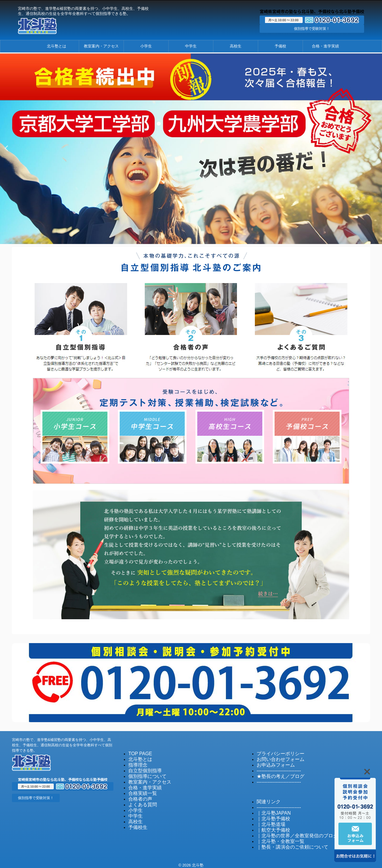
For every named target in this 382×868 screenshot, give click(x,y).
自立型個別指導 (142, 768)
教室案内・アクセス (101, 46)
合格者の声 (138, 795)
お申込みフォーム (272, 763)
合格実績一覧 (140, 790)
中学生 (191, 46)
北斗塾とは (57, 46)
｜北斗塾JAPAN (271, 809)
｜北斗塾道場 (268, 820)
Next (376, 148)
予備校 (280, 46)
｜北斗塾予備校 (270, 814)
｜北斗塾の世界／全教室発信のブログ (290, 831)
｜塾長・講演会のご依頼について (286, 841)
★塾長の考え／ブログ (276, 774)
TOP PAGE (138, 752)
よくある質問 (140, 800)
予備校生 (136, 822)
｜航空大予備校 (270, 825)
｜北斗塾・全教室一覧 (276, 836)
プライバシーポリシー (276, 752)
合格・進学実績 (325, 46)
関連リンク (266, 798)
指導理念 (136, 763)
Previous (6, 148)
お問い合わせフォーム (276, 757)
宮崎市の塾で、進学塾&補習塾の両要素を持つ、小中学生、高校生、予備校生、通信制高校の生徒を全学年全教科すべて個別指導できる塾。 (62, 744)
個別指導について (144, 774)
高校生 (236, 46)
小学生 (146, 46)
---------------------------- (275, 768)
